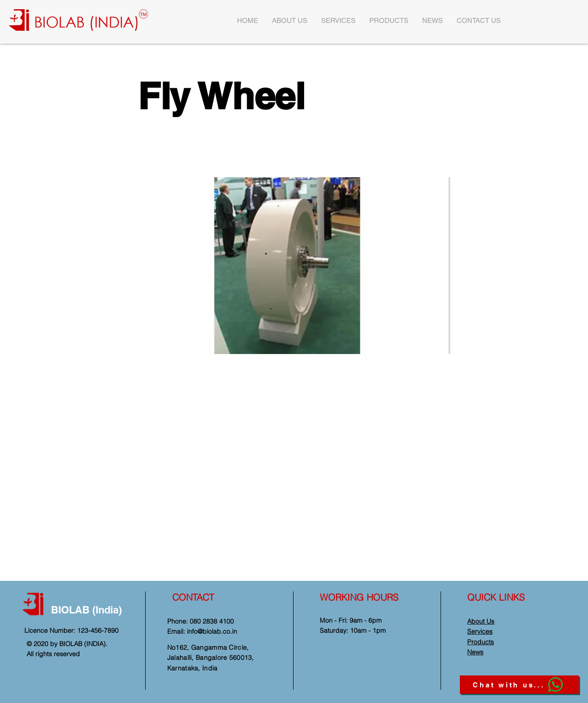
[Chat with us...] (519, 685)
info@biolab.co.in (212, 631)
